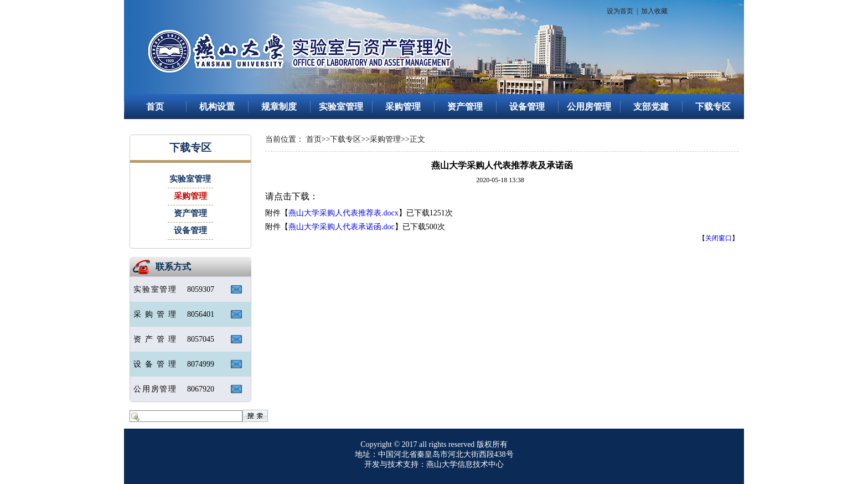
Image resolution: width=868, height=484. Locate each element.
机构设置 (217, 107)
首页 (155, 107)
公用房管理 (589, 107)
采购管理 (403, 107)
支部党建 (651, 107)
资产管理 (465, 107)
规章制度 (279, 107)
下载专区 (713, 107)
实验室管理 (341, 107)
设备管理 (527, 107)
